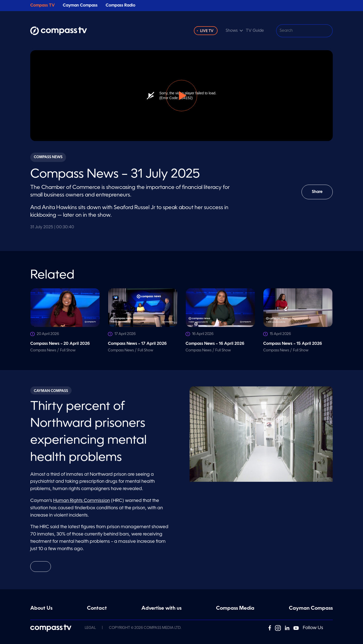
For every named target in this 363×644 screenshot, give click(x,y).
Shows (232, 31)
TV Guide (255, 31)
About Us (41, 608)
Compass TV (42, 6)
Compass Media (235, 608)
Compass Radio (120, 6)
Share (321, 195)
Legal (90, 628)
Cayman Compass (80, 6)
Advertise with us (161, 608)
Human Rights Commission (82, 503)
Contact (97, 608)
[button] (181, 96)
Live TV (207, 31)
